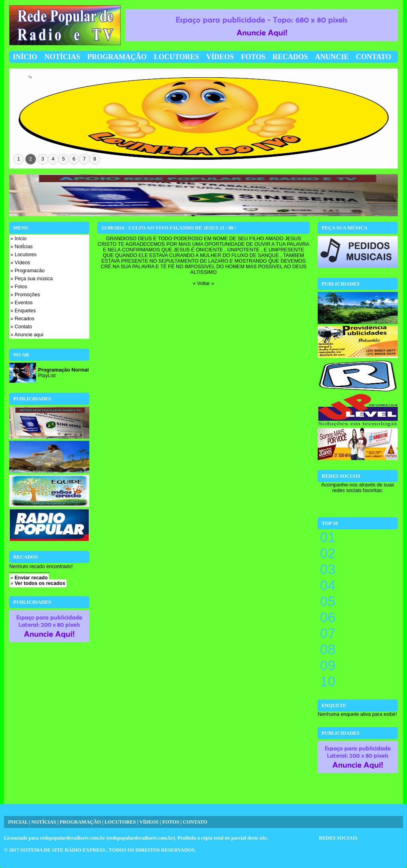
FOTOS (171, 822)
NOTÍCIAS (44, 822)
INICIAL (18, 822)
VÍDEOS (149, 822)
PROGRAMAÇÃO (80, 822)
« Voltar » (204, 283)
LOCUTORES (120, 822)
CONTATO (195, 822)
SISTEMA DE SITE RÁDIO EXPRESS (63, 850)
